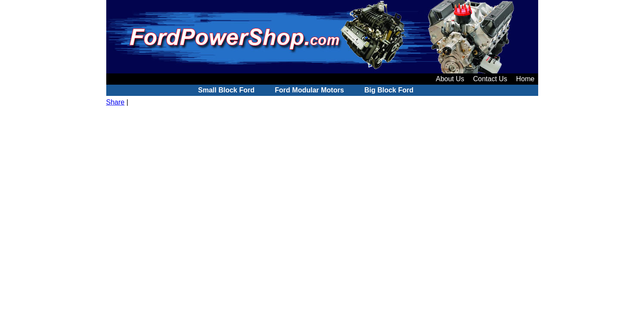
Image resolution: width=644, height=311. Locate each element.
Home (525, 79)
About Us (450, 79)
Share (116, 102)
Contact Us (490, 79)
